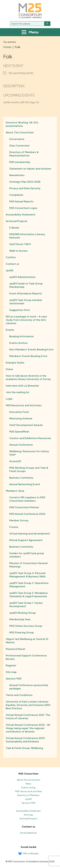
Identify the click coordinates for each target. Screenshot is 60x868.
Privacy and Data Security (25, 188)
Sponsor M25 (14, 679)
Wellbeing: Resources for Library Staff (29, 453)
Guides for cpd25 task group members (27, 555)
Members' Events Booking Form (28, 356)
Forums (14, 527)
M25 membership (20, 162)
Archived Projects (17, 221)
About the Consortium (28, 780)
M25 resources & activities (28, 791)
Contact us (12, 264)
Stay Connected (19, 146)
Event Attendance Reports (26, 293)
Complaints (16, 195)
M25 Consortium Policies (24, 507)
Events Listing (28, 788)
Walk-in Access (18, 251)
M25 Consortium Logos (23, 208)
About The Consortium (20, 132)
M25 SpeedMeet (19, 432)
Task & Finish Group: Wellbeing (24, 748)
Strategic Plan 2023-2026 (25, 182)
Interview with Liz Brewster (22, 386)
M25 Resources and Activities (24, 405)
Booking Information (22, 336)
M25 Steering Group (22, 632)
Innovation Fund (19, 412)
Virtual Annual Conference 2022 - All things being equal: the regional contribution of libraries (28, 728)
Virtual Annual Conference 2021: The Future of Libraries (28, 717)
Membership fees (20, 619)
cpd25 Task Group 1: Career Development (26, 605)
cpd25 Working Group (22, 613)
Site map (11, 672)
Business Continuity (21, 478)
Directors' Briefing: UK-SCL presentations (22, 124)
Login (9, 399)
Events (10, 330)
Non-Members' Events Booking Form (31, 349)
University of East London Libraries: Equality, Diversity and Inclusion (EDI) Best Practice (28, 705)
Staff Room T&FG (20, 244)
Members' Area (15, 491)
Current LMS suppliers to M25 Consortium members (27, 499)
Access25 (15, 461)
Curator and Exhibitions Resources (30, 438)
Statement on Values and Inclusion (30, 169)
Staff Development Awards (26, 425)
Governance (17, 139)
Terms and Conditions (19, 695)
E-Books (14, 228)
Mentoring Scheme (21, 418)
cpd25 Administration (22, 277)
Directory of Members (28, 795)
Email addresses (28, 833)
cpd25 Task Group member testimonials (26, 302)
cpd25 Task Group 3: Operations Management (29, 585)
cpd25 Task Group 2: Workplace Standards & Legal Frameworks (28, 595)
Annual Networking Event (25, 484)
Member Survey (19, 520)
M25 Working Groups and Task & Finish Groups (29, 469)
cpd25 (10, 270)
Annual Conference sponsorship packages (29, 687)
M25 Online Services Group (26, 626)
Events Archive (18, 343)
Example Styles (15, 363)
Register (11, 665)
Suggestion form (20, 310)
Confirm (11, 257)
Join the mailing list (18, 392)
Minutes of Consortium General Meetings (28, 565)
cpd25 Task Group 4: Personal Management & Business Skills (27, 575)
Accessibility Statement (20, 215)
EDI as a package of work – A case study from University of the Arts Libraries (26, 320)
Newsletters (17, 175)
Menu (30, 32)
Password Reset (16, 649)
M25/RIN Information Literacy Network (27, 236)
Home (9, 369)
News (28, 784)
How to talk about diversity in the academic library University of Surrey (28, 377)
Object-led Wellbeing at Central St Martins (27, 641)
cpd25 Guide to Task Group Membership (26, 285)
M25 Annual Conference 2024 (27, 514)
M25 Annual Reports (21, 201)
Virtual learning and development (30, 534)
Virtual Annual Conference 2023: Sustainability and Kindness (26, 740)
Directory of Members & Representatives (24, 154)
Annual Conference (21, 445)
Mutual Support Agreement (26, 540)
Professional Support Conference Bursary (26, 657)
